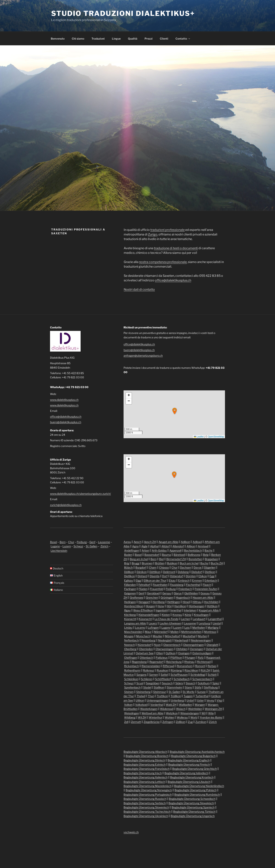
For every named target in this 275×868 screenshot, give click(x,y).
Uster (200, 700)
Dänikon (142, 572)
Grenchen (152, 597)
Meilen (174, 632)
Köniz (188, 615)
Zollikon (181, 722)
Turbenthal (202, 696)
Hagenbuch (183, 597)
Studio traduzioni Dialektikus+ (123, 13)
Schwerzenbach (202, 679)
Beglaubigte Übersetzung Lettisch (144, 782)
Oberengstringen (193, 645)
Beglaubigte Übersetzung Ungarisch (193, 816)
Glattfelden (191, 593)
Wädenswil (167, 709)
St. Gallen (91, 546)
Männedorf (161, 632)
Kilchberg (130, 615)
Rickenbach (131, 666)
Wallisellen (185, 705)
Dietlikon (129, 576)
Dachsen (186, 567)
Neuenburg (148, 640)
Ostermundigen (202, 653)
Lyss (187, 627)
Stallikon (159, 687)
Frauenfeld (157, 589)
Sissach (190, 683)
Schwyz (78, 546)
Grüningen (167, 597)
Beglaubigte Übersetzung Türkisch (194, 811)
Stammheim (175, 687)
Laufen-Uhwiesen (170, 623)
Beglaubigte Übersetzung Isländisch (186, 773)
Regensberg (139, 662)
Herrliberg (159, 602)
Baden (128, 555)
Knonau (177, 615)
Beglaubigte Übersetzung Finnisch (189, 764)
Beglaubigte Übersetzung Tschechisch (147, 811)
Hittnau (197, 602)
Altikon (191, 546)
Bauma (166, 555)
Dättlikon (155, 572)
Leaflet (199, 437)
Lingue (116, 39)
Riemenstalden (151, 666)
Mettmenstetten (191, 632)
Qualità (133, 39)
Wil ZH (142, 717)
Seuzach (167, 683)
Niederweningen (201, 640)
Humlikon (180, 606)
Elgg (138, 580)
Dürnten (191, 576)
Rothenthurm (132, 670)
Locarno (140, 627)
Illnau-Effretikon (143, 610)
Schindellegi (198, 675)
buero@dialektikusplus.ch (66, 422)
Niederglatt (165, 640)
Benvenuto (58, 39)
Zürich (104, 546)
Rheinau (189, 662)
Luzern (67, 546)
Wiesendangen (190, 713)
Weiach (181, 709)
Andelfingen (132, 550)
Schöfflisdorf (163, 679)
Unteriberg (177, 700)
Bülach (128, 567)
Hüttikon (212, 606)
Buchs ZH (217, 563)
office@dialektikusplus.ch (173, 280)
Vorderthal (157, 705)
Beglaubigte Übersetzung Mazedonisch (148, 786)
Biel (161, 559)
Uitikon (140, 700)
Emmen (197, 580)
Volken (128, 705)
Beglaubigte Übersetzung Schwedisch (192, 799)
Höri (169, 606)
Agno (135, 546)
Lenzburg (204, 623)
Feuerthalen (160, 585)
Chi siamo (78, 39)
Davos (198, 567)
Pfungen (190, 658)
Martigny (213, 627)
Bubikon (172, 563)
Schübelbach (182, 679)
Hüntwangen (197, 606)
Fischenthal (193, 585)
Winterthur (155, 717)
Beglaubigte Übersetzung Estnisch (145, 764)
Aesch (137, 542)
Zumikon (201, 722)
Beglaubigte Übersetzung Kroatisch (192, 777)
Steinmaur (160, 692)
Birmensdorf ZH (176, 559)
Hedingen (130, 602)
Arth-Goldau (159, 550)
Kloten (166, 615)
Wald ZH (171, 705)
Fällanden (130, 585)
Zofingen (168, 722)
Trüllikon (176, 696)
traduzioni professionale (167, 230)
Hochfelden (211, 602)
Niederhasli (181, 640)
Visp (219, 700)
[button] (175, 411)
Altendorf (178, 546)
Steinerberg (143, 692)
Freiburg (82, 542)
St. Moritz (189, 692)
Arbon (145, 550)
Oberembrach (172, 645)
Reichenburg (174, 662)
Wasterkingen (149, 709)
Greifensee (137, 597)
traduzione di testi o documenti (176, 248)
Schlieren (147, 679)
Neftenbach (131, 640)
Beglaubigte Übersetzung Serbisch (145, 803)
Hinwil (186, 602)
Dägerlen (210, 567)
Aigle (144, 546)
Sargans (141, 675)
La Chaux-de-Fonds (166, 619)
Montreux (210, 632)
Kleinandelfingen (149, 615)
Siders (179, 683)
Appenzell (175, 550)
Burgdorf (141, 567)
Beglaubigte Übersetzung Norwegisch (149, 790)
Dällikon (129, 572)
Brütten (160, 563)
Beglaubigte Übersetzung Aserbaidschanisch (197, 752)
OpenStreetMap (216, 437)
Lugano (55, 546)
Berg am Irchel (139, 559)
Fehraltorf (144, 585)
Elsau (172, 580)
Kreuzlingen (201, 615)
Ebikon (203, 576)
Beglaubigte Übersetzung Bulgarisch (193, 756)
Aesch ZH (150, 542)
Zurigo (153, 234)
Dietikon (210, 572)
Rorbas (212, 666)
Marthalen (199, 627)
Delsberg (183, 572)
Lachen (185, 619)
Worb (194, 717)
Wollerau (182, 717)
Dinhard (142, 576)
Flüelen (143, 589)
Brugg (135, 563)
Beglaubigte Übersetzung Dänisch (144, 760)
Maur (148, 632)
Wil (203, 713)
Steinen (129, 692)
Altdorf (166, 546)
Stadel (147, 687)
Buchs (204, 563)
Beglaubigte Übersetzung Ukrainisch (146, 816)
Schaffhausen (179, 675)
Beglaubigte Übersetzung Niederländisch (199, 786)
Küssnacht (145, 619)
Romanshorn (185, 666)
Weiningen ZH (213, 709)
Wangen (200, 705)
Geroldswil (153, 593)
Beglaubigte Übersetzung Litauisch (189, 782)
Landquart (199, 619)
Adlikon (185, 542)
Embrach (184, 580)
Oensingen (197, 649)
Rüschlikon (191, 670)
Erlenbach (211, 580)
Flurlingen (130, 589)
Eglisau (129, 580)
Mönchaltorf (173, 636)
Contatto (183, 39)
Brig (127, 563)
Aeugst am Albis (168, 542)
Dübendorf (177, 576)
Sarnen (154, 675)
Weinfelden (195, 709)
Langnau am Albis (135, 623)
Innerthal (176, 610)
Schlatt (212, 675)
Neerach (129, 645)
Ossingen (184, 653)
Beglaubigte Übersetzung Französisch (147, 769)
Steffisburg (211, 687)
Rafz (201, 658)
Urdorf (190, 700)
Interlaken (190, 610)
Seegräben (153, 683)
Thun (151, 696)
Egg (212, 576)
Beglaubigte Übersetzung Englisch (189, 760)
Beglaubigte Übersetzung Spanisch (193, 807)
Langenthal (215, 619)
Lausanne (104, 542)
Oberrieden (146, 649)
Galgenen (130, 593)
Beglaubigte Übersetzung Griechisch (195, 769)
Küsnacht (130, 619)
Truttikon (162, 696)
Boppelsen (211, 559)
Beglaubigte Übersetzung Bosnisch (147, 756)
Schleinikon (131, 679)
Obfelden (182, 649)
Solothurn (204, 683)
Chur (71, 542)
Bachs (208, 550)
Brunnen (147, 563)
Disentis (155, 576)
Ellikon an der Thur (155, 580)
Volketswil (141, 705)
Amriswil (203, 546)
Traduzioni (98, 39)
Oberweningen (164, 649)
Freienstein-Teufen (206, 589)
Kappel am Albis (209, 610)
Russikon (162, 670)
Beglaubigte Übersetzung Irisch (143, 773)
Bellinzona (194, 555)
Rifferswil (168, 666)
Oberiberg (130, 649)
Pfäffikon (176, 658)
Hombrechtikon (134, 606)
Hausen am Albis (203, 597)
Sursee (201, 692)
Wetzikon (172, 713)
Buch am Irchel (189, 563)
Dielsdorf (197, 572)
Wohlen (169, 717)
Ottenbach (146, 658)
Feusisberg (177, 585)
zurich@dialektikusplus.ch (66, 505)
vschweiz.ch (131, 832)
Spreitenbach (132, 687)
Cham (153, 567)
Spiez (216, 683)
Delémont (169, 572)
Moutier (158, 636)
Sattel (164, 675)
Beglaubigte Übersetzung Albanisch (145, 752)
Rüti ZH (205, 670)
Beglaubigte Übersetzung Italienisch (146, 777)
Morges (129, 636)
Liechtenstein (59, 551)
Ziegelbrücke (152, 722)
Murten (203, 636)
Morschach (143, 636)
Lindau (128, 627)
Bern (63, 542)
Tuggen (188, 696)
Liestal (217, 623)
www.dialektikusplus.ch (64, 400)
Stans (188, 687)
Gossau (205, 593)
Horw (161, 606)
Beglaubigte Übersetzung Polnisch (195, 790)
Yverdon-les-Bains (211, 717)
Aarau (127, 542)
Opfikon (171, 653)
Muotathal (189, 636)
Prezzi (149, 39)
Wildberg (130, 717)
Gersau (167, 593)
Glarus (178, 593)
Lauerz (153, 623)
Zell (126, 722)
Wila (211, 713)
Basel (53, 542)
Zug (190, 722)
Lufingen (153, 627)
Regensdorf (156, 662)
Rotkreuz (149, 670)
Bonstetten (195, 559)
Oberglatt (212, 645)
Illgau (127, 610)
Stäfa (198, 687)
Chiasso (164, 567)
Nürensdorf (144, 645)
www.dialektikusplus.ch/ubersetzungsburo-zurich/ (80, 494)
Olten (160, 653)
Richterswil (204, 662)
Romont (200, 666)
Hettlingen (174, 602)
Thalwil (141, 696)
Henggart (144, 602)
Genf (92, 542)
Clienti (164, 39)
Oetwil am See (145, 653)
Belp (206, 555)
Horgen (150, 606)
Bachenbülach (193, 550)
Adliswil (197, 542)
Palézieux (162, 658)
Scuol (140, 683)
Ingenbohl (162, 610)
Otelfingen (131, 658)
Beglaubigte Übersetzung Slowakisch (191, 803)
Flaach (207, 585)
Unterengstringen (158, 700)
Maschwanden (133, 632)
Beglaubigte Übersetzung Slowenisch (146, 807)
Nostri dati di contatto (139, 289)
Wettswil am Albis (152, 713)
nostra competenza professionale (163, 262)
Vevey (210, 700)
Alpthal (154, 546)
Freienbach (185, 589)
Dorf (165, 576)
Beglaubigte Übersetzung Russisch (145, 799)
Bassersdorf (152, 555)
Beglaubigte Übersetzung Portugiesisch (148, 794)
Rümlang (176, 670)
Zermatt (136, 722)
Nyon (157, 645)
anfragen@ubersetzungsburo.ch (143, 355)
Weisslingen (131, 713)
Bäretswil (179, 555)
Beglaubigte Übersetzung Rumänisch (197, 794)
